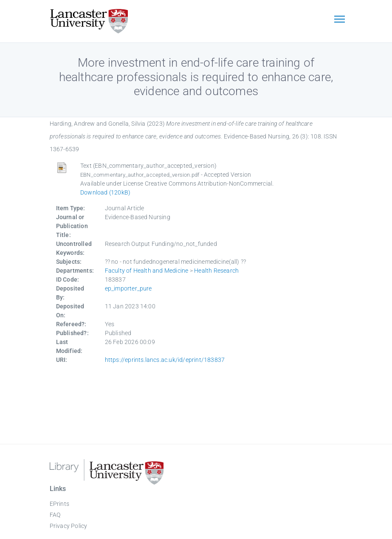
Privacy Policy (69, 526)
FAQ (55, 515)
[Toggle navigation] (340, 20)
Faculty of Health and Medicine (147, 271)
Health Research (216, 271)
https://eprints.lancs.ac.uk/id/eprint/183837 (165, 360)
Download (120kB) (105, 192)
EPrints (59, 504)
